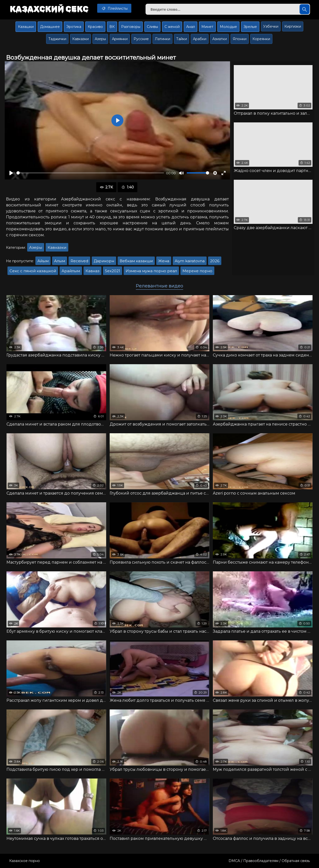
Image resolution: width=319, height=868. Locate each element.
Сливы (152, 27)
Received (79, 261)
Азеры (100, 39)
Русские (141, 39)
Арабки (200, 39)
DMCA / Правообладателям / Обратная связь (269, 861)
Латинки (162, 39)
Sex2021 (113, 271)
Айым (43, 261)
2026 (215, 261)
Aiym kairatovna (190, 261)
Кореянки (261, 39)
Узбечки (271, 26)
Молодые (228, 27)
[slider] (90, 173)
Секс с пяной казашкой (33, 271)
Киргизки (293, 26)
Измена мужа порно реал (151, 271)
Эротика (74, 27)
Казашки (26, 27)
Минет (207, 27)
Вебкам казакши (136, 261)
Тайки (182, 39)
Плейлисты (114, 8)
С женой (172, 27)
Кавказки (80, 39)
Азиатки (220, 39)
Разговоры (131, 27)
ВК (112, 27)
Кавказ (92, 271)
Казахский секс (49, 9)
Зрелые (250, 27)
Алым (60, 261)
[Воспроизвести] (11, 173)
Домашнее (50, 27)
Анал (191, 27)
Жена (164, 261)
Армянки (120, 39)
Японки (240, 39)
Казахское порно (25, 861)
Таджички (57, 39)
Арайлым (71, 271)
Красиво (95, 27)
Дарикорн (104, 261)
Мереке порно (197, 271)
